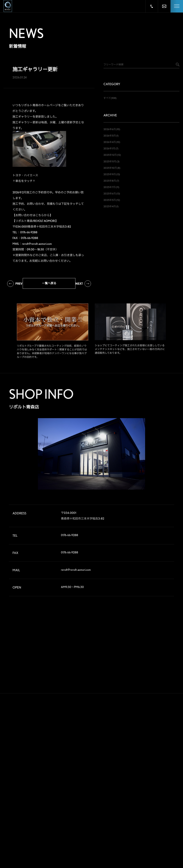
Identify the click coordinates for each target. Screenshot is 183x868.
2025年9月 (110, 174)
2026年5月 (110, 136)
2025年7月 (110, 187)
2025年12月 (110, 155)
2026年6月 (110, 129)
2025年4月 (110, 206)
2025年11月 (110, 161)
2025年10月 (110, 168)
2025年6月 (110, 194)
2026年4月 (110, 142)
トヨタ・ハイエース (25, 175)
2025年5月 (110, 200)
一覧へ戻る (49, 283)
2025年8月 (110, 181)
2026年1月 (109, 148)
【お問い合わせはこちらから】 (33, 215)
